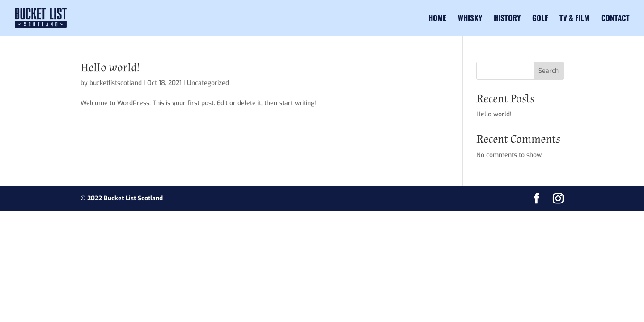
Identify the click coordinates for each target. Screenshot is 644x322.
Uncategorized (208, 83)
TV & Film (574, 19)
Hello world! (110, 68)
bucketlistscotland (116, 83)
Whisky (470, 19)
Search (549, 71)
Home (437, 19)
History (507, 19)
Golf (540, 19)
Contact (615, 19)
